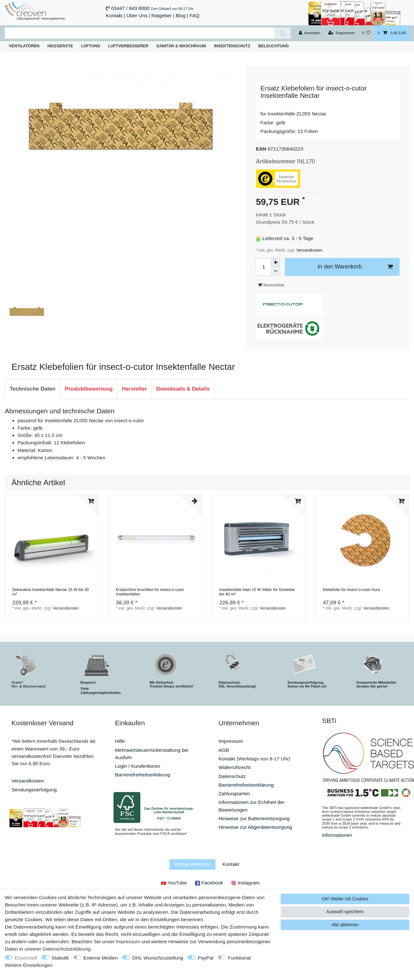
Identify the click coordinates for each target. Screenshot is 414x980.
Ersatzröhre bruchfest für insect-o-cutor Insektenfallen (150, 592)
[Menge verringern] (276, 271)
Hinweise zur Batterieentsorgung (254, 818)
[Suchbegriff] (140, 33)
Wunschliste (271, 285)
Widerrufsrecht (235, 767)
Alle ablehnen (345, 925)
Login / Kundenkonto (138, 766)
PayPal (206, 958)
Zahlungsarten (234, 793)
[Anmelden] (310, 33)
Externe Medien (101, 958)
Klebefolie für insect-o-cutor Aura (352, 590)
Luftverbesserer (128, 46)
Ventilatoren (24, 46)
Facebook (209, 883)
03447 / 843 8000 (130, 8)
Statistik (60, 958)
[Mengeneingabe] (263, 267)
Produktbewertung (89, 389)
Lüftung (91, 46)
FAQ (195, 16)
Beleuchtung (274, 46)
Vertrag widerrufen (192, 864)
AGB (224, 750)
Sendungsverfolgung (34, 790)
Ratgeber (162, 16)
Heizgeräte (60, 46)
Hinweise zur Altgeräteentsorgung (255, 827)
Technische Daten (33, 389)
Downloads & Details (183, 389)
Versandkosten (309, 250)
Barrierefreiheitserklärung (143, 775)
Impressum (231, 741)
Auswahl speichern (345, 912)
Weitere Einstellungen (29, 965)
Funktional (239, 958)
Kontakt (114, 16)
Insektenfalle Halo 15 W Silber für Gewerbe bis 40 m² (257, 592)
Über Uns (137, 16)
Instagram (245, 883)
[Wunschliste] (366, 33)
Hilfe (120, 741)
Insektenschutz (232, 46)
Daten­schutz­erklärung (66, 949)
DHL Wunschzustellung (158, 958)
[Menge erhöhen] (276, 262)
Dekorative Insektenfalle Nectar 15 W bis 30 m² (51, 592)
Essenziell (26, 958)
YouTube (174, 883)
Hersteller (134, 389)
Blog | (182, 16)
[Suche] (282, 33)
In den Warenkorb (355, 267)
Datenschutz (232, 776)
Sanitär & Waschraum (181, 46)
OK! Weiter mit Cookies (345, 899)
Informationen (337, 835)
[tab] (33, 389)
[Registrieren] (342, 33)
